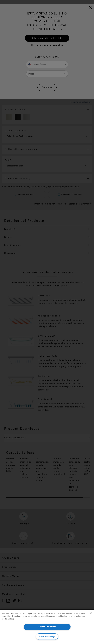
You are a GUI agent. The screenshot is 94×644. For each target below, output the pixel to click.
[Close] (91, 613)
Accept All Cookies (47, 627)
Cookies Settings (47, 637)
